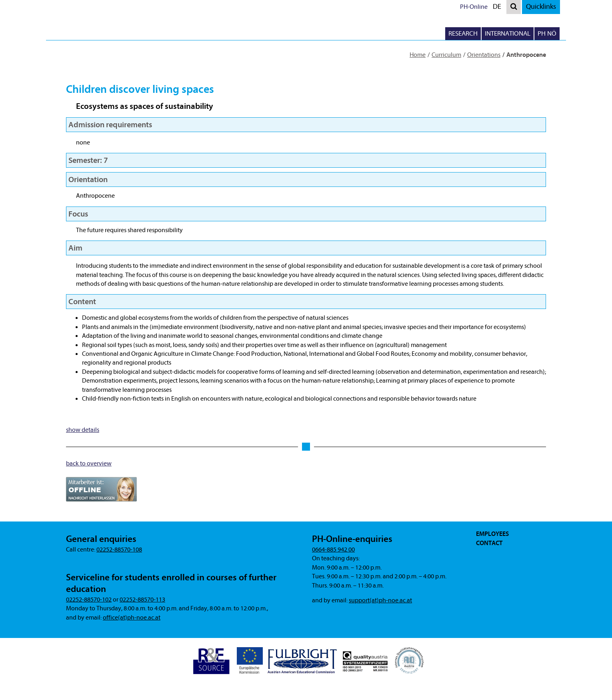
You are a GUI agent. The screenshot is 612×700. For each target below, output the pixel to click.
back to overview (89, 463)
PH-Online (474, 7)
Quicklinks (541, 7)
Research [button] (463, 33)
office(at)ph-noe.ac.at (132, 618)
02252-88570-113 (142, 600)
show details (83, 430)
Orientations (484, 55)
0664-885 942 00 (333, 550)
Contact (489, 543)
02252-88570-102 (89, 600)
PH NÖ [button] (547, 33)
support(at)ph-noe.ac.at (380, 600)
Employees (492, 534)
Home (418, 55)
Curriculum (446, 55)
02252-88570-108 (119, 550)
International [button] (508, 33)
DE (499, 8)
